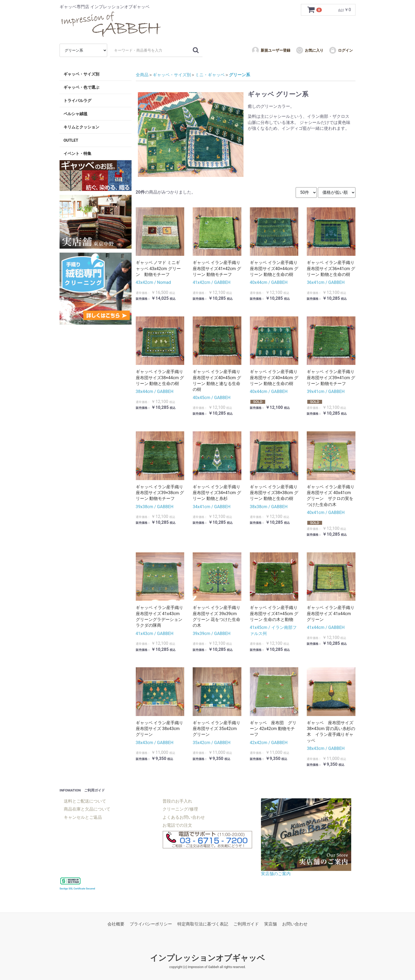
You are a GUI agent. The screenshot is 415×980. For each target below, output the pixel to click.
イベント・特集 (77, 154)
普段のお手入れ (177, 801)
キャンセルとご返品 (83, 817)
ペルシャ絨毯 (75, 114)
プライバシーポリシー (151, 924)
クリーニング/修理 (180, 809)
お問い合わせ (295, 924)
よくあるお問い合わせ (184, 817)
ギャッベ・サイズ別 (81, 74)
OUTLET (71, 140)
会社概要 (116, 924)
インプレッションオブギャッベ (207, 958)
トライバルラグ (77, 101)
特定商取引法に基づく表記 (203, 924)
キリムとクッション (81, 127)
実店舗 (270, 924)
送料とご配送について (85, 801)
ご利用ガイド (246, 924)
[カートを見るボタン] (315, 10)
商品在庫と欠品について (87, 809)
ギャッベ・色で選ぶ (81, 87)
